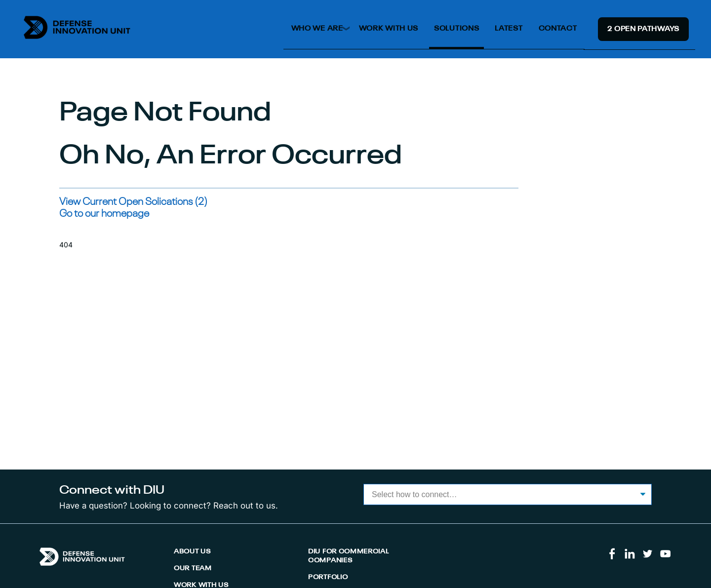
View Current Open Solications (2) (133, 202)
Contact (558, 29)
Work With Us (389, 29)
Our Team (193, 568)
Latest (509, 29)
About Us (192, 552)
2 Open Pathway (643, 29)
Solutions (456, 29)
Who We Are (317, 29)
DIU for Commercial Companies (349, 556)
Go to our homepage (104, 214)
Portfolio (328, 577)
